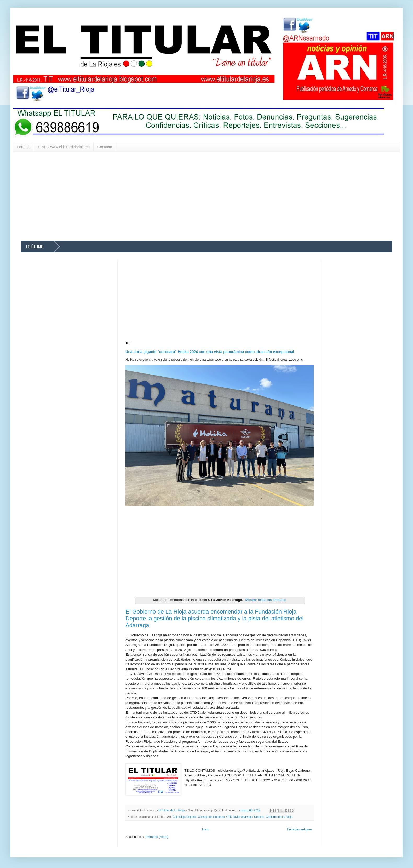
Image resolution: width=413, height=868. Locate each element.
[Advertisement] (178, 196)
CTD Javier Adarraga (240, 817)
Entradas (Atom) (157, 837)
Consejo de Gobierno (211, 817)
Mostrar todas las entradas (266, 600)
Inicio (206, 829)
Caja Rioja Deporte (184, 817)
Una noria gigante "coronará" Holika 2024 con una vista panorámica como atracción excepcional (210, 352)
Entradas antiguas (300, 829)
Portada (23, 147)
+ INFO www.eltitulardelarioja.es (64, 147)
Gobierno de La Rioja (279, 817)
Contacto (105, 147)
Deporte (259, 817)
